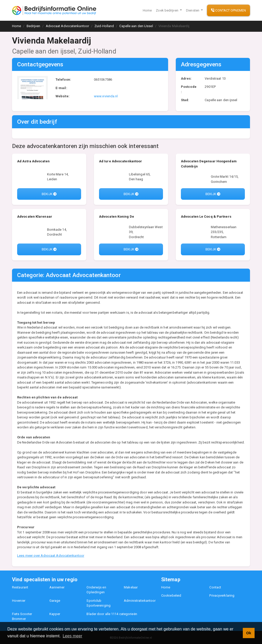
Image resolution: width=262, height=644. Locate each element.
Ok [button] (249, 633)
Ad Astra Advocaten (33, 161)
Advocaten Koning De (117, 217)
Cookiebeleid (171, 595)
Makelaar (131, 587)
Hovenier (19, 601)
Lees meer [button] (73, 636)
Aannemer (57, 587)
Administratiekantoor (140, 601)
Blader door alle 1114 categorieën (112, 614)
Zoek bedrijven (167, 10)
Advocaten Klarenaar (35, 217)
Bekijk (49, 194)
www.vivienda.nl (106, 96)
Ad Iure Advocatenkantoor (121, 161)
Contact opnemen (228, 10)
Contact (215, 587)
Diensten (193, 10)
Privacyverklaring (222, 595)
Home (147, 10)
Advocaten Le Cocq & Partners (206, 217)
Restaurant (20, 587)
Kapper (55, 614)
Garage (55, 601)
